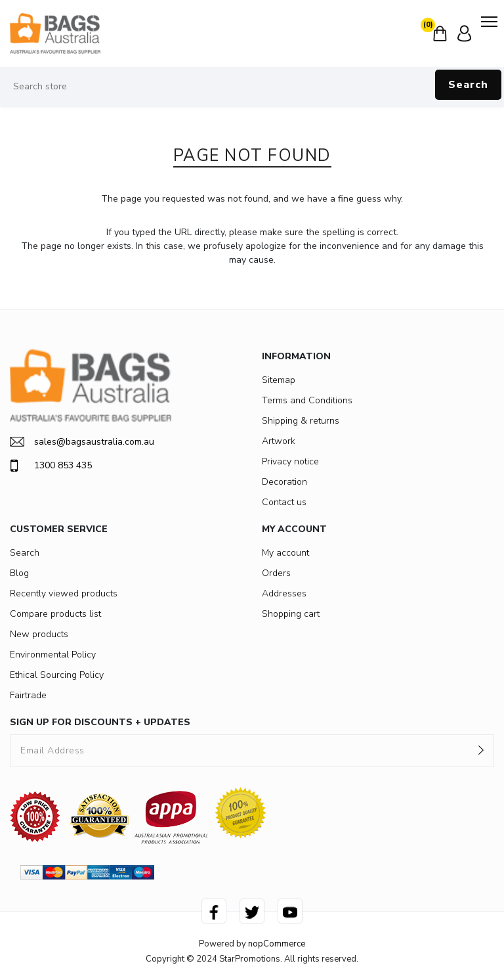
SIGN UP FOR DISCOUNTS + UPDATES (100, 722)
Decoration (284, 482)
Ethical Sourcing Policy (57, 675)
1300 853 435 (51, 466)
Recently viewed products (64, 593)
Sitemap (279, 380)
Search (468, 85)
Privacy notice (290, 461)
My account (285, 553)
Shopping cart (291, 614)
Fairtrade (28, 695)
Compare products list (55, 614)
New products (39, 634)
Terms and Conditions (307, 400)
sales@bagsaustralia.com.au (82, 442)
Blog (19, 573)
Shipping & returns (301, 421)
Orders (276, 573)
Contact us (284, 502)
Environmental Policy (53, 655)
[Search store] (252, 87)
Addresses (284, 593)
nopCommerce (277, 944)
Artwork (279, 441)
